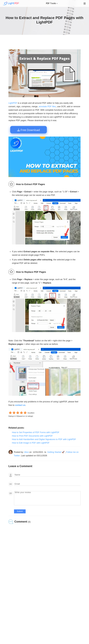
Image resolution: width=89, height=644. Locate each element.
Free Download (30, 130)
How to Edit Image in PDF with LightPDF (31, 443)
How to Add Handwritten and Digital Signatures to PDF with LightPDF (44, 439)
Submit (20, 511)
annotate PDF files (47, 107)
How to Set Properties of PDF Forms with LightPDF (36, 432)
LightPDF (13, 103)
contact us (20, 405)
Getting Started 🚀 (56, 452)
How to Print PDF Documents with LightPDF (32, 436)
